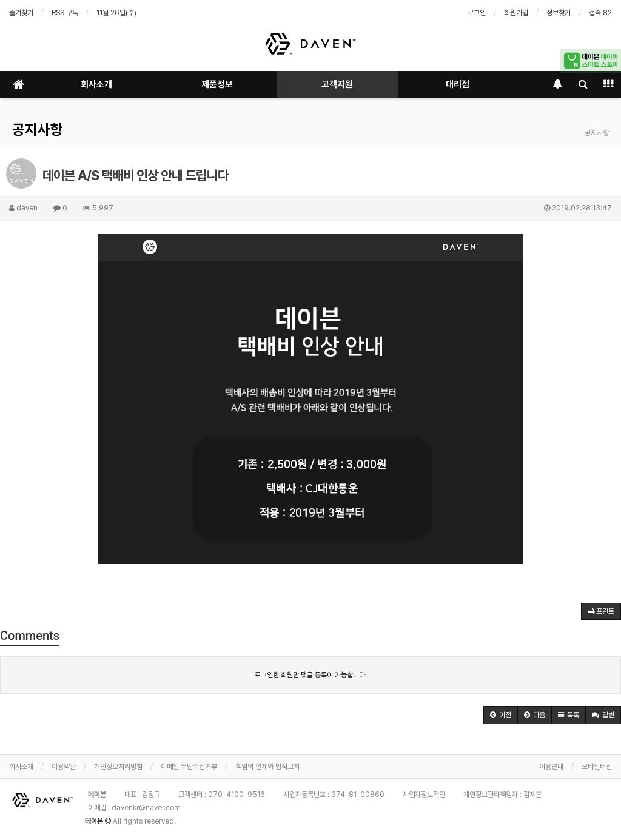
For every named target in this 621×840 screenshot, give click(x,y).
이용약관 (64, 767)
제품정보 (217, 84)
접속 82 (600, 13)
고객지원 (337, 84)
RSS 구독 (65, 13)
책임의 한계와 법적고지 (267, 767)
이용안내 (551, 767)
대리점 (458, 84)
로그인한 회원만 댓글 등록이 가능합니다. (311, 675)
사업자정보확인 (424, 795)
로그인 (477, 13)
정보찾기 (559, 13)
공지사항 (38, 129)
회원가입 (516, 13)
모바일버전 (597, 767)
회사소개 (96, 84)
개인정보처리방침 (118, 767)
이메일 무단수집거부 (189, 767)
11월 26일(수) (116, 13)
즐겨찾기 (21, 13)
